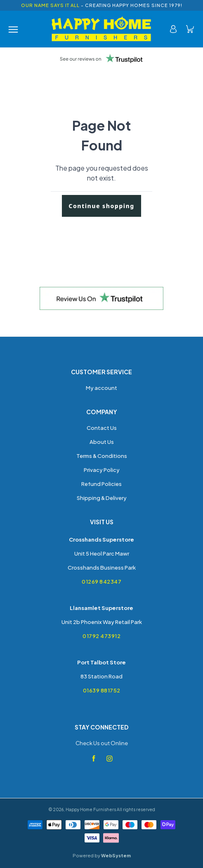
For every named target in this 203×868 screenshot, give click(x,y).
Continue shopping (101, 206)
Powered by (102, 855)
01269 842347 (101, 582)
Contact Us (102, 428)
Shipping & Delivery (102, 498)
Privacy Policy (102, 470)
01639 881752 (102, 690)
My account (101, 388)
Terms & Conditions (102, 456)
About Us (102, 442)
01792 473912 (101, 636)
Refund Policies (101, 484)
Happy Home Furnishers (91, 809)
